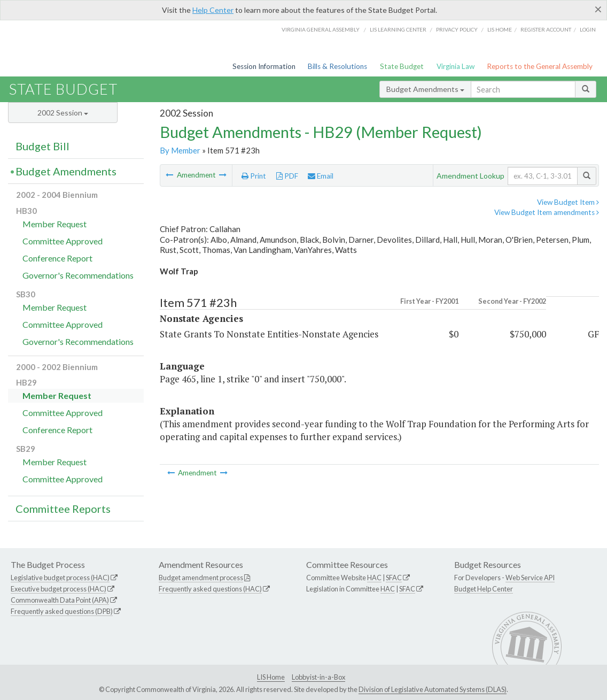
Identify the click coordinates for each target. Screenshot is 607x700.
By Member (180, 150)
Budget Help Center (484, 589)
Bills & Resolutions (337, 66)
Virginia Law (456, 66)
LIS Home (271, 677)
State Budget (402, 66)
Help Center (213, 10)
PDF (287, 176)
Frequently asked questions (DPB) (62, 611)
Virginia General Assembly (321, 29)
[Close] (598, 9)
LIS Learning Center (398, 29)
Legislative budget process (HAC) (60, 578)
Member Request (55, 224)
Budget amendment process (201, 578)
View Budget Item (568, 202)
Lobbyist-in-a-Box (318, 677)
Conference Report (57, 258)
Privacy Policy (457, 29)
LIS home (500, 29)
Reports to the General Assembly (540, 66)
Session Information (264, 66)
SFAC (394, 578)
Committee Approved (63, 241)
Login (588, 29)
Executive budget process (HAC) (59, 589)
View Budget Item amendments (547, 212)
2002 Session (63, 113)
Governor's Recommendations (78, 275)
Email (321, 176)
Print (254, 176)
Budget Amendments (425, 89)
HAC (374, 578)
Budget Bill (42, 146)
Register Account (546, 29)
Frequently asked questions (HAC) (210, 589)
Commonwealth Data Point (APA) (60, 600)
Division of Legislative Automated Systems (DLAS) (433, 689)
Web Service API (530, 578)
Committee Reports (63, 509)
